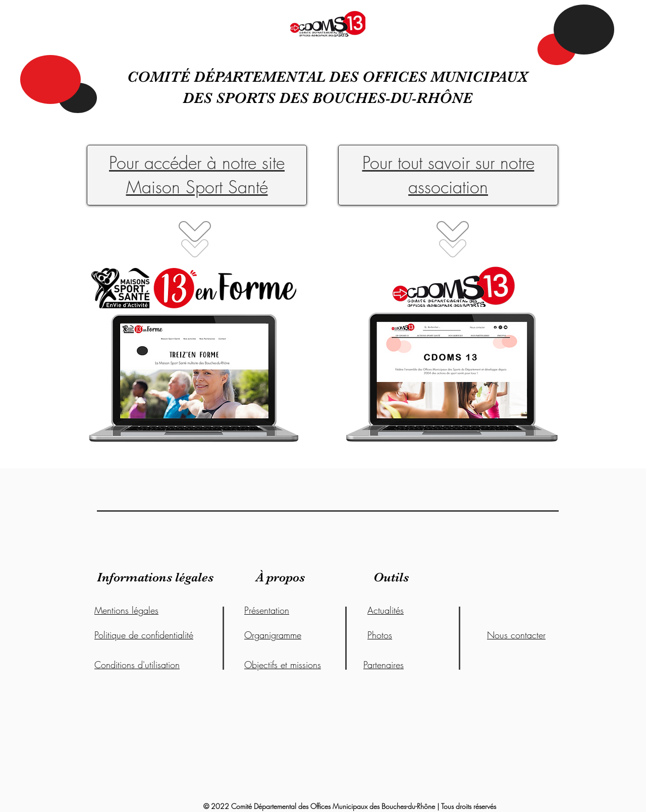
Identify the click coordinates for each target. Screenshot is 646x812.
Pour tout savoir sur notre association (448, 175)
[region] (453, 371)
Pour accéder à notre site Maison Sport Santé (197, 175)
